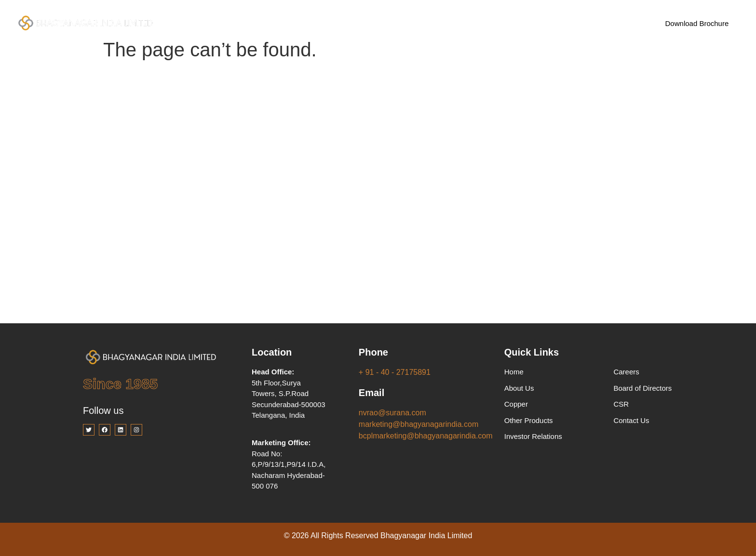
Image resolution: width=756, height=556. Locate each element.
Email (371, 393)
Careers (456, 23)
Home (213, 23)
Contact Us (507, 23)
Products (326, 23)
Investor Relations (395, 23)
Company (264, 23)
